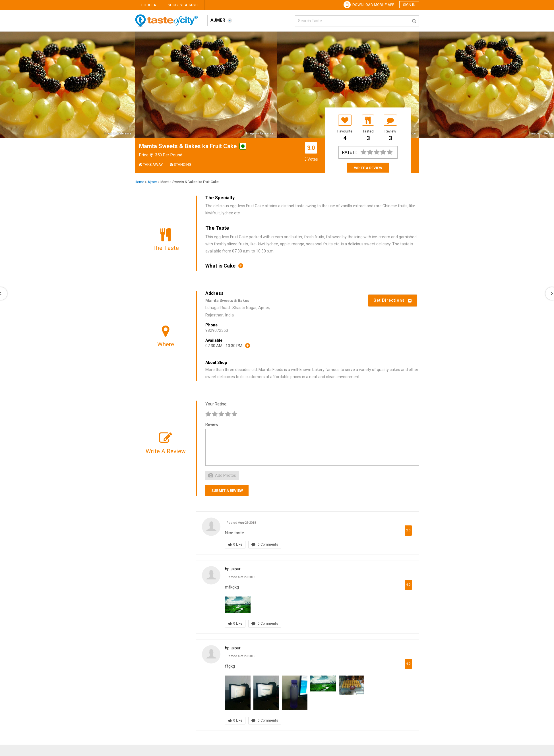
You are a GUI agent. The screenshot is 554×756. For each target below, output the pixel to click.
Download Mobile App (369, 5)
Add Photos (222, 475)
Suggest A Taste (183, 5)
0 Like (235, 544)
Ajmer (152, 182)
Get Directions (393, 300)
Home (139, 182)
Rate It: (350, 152)
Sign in (409, 5)
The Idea (148, 5)
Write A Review (368, 168)
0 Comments (265, 544)
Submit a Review (227, 491)
